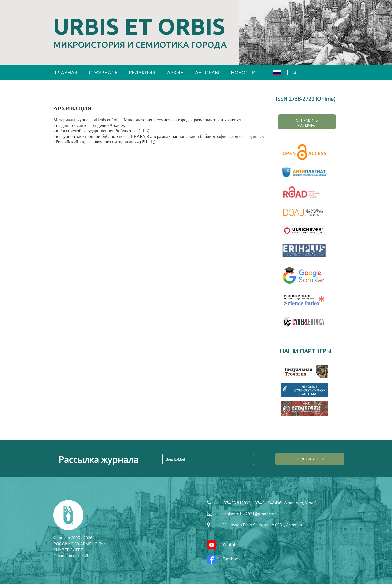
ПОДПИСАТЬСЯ (310, 459)
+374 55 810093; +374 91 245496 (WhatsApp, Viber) (269, 503)
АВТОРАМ (207, 72)
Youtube (223, 545)
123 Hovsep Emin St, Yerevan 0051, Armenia (261, 525)
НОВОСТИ (243, 72)
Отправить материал (307, 123)
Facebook (224, 559)
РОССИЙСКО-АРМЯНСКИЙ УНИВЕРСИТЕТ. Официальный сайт (80, 550)
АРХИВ (175, 72)
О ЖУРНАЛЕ (103, 72)
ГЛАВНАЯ (66, 72)
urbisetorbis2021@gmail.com (249, 514)
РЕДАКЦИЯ (142, 72)
